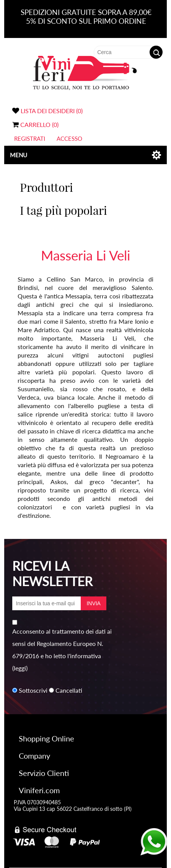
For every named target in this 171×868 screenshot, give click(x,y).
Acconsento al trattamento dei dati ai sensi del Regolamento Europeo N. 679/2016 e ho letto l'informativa (62, 643)
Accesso (69, 138)
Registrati (30, 138)
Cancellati (69, 690)
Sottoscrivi (33, 690)
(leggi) (20, 668)
